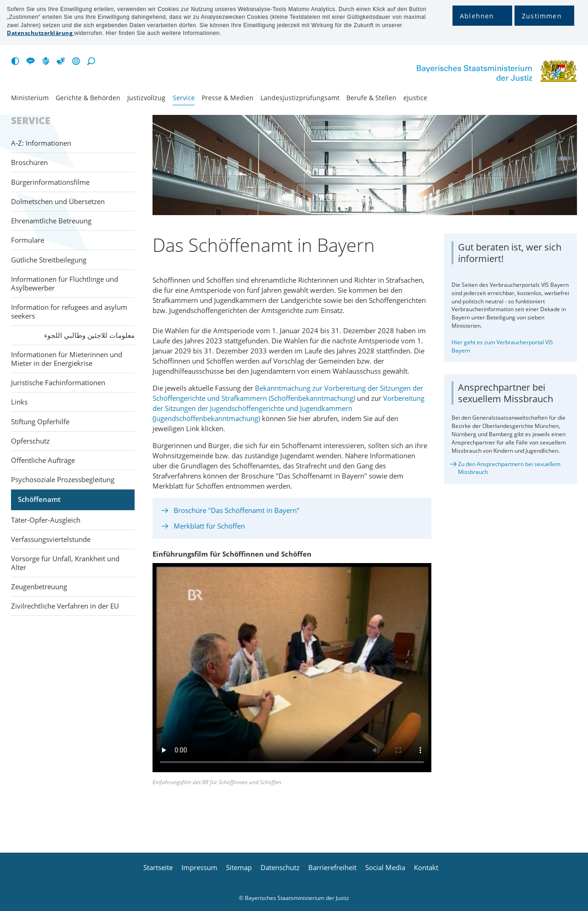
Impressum (199, 868)
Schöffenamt (39, 499)
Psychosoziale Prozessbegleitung (63, 479)
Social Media (385, 868)
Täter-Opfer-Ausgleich (46, 520)
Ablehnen (477, 16)
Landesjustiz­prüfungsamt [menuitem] (300, 98)
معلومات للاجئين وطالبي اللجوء (89, 335)
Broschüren (29, 162)
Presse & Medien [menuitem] (228, 98)
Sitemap (239, 868)
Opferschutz (30, 441)
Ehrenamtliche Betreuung (51, 221)
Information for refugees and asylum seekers (69, 311)
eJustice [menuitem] (415, 98)
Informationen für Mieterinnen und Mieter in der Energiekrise (67, 359)
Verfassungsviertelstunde (51, 539)
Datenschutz (280, 868)
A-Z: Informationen (41, 143)
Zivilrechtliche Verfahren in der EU (65, 606)
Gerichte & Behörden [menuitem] (88, 98)
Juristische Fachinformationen (58, 382)
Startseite (158, 868)
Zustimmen (542, 16)
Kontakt (426, 868)
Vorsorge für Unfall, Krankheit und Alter (65, 563)
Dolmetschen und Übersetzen (58, 201)
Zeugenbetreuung (39, 586)
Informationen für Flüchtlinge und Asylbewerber (65, 283)
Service (31, 121)
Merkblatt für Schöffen (209, 526)
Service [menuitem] (184, 98)
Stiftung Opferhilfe (40, 421)
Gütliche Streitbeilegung (49, 260)
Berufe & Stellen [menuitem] (371, 98)
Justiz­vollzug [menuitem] (146, 98)
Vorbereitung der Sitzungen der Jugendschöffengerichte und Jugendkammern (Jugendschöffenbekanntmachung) (288, 408)
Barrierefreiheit (332, 868)
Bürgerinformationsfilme (50, 182)
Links (19, 402)
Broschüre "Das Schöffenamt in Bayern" (237, 510)
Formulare (28, 240)
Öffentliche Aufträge (43, 460)
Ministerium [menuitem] (30, 98)
